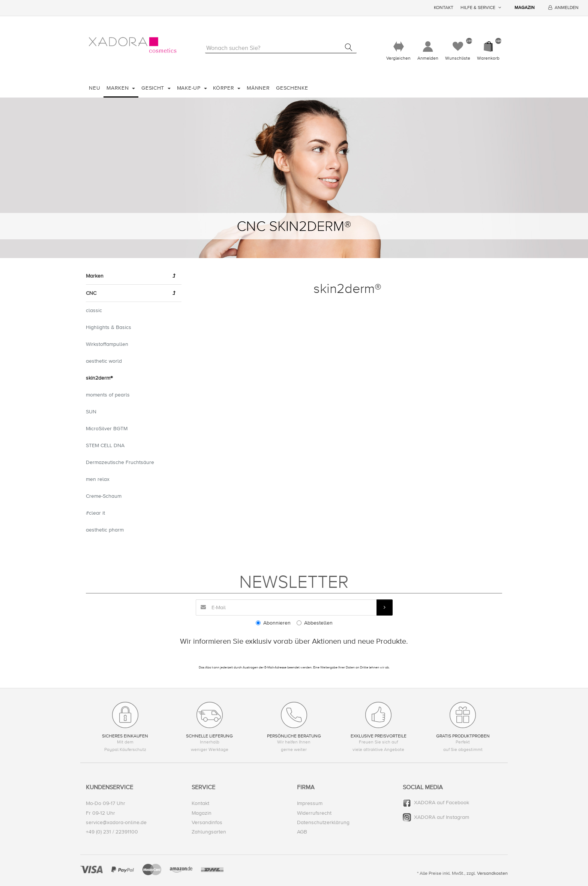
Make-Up (190, 88)
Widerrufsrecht (314, 813)
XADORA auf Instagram (442, 817)
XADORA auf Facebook (442, 803)
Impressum (310, 803)
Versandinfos (207, 822)
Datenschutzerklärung (323, 822)
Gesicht (154, 88)
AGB (302, 832)
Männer (258, 88)
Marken (118, 88)
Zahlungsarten (209, 832)
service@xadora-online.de (116, 822)
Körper (224, 88)
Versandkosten (492, 873)
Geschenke (292, 88)
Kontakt (444, 8)
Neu (94, 88)
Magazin (525, 8)
